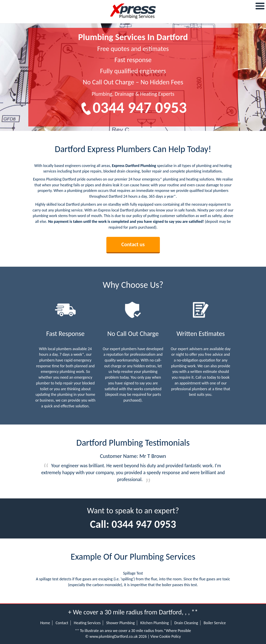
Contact (62, 623)
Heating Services (87, 623)
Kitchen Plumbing (155, 623)
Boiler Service (215, 623)
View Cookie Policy (166, 636)
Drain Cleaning (186, 623)
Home (45, 623)
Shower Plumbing (120, 623)
